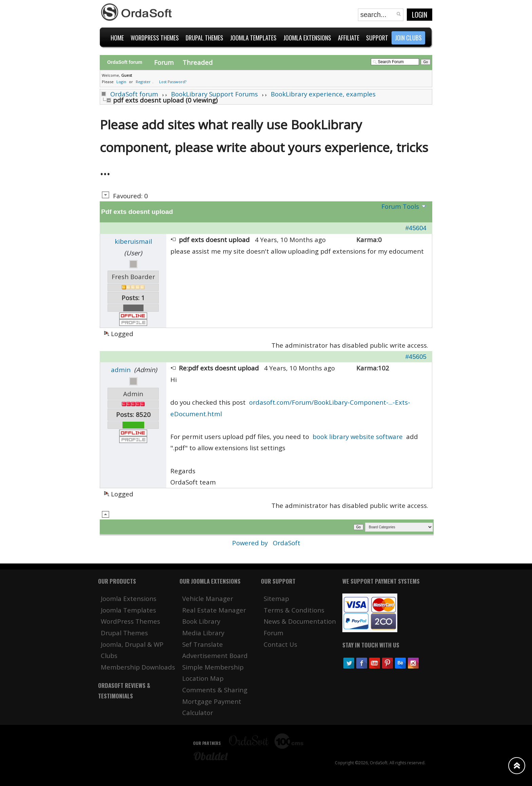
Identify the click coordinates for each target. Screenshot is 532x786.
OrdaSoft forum (134, 94)
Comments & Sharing (215, 690)
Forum (164, 62)
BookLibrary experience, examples (323, 94)
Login (420, 15)
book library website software (358, 436)
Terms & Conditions (294, 610)
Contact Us (280, 644)
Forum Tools (400, 206)
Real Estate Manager (214, 610)
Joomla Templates (128, 610)
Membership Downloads (138, 667)
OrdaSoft (287, 543)
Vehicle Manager (208, 598)
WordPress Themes (130, 621)
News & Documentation (300, 621)
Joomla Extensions (129, 598)
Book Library (201, 621)
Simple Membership (213, 667)
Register (143, 82)
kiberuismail (133, 241)
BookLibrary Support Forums (214, 94)
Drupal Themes (124, 633)
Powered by (251, 543)
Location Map (203, 678)
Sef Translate (203, 644)
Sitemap (276, 598)
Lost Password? (173, 82)
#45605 (416, 357)
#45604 (416, 228)
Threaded (198, 62)
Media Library (203, 633)
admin (121, 370)
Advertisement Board (215, 655)
